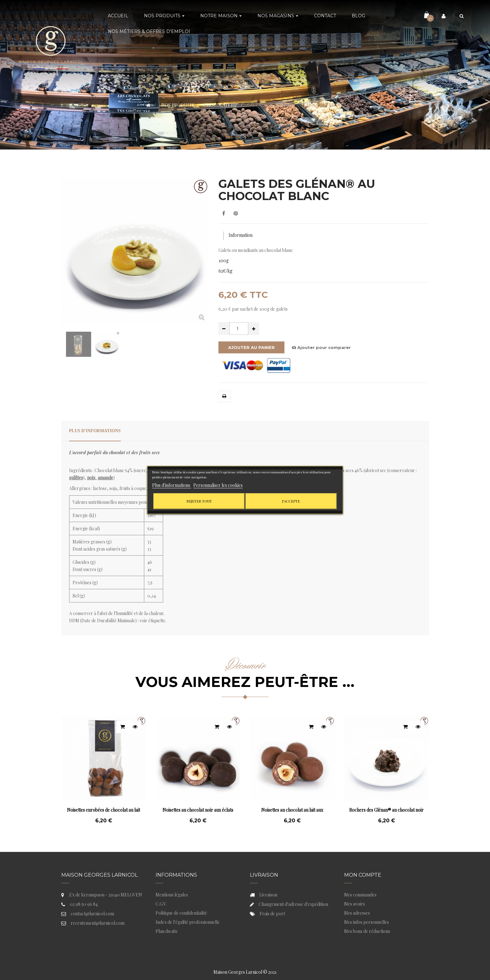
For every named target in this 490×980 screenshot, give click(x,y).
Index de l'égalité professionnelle (188, 922)
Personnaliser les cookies (218, 485)
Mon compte (363, 875)
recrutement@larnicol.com (98, 923)
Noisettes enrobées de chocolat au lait (104, 810)
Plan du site (167, 931)
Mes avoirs (355, 904)
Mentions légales (172, 895)
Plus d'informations (95, 431)
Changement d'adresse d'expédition (293, 904)
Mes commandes (360, 895)
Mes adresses (357, 913)
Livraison (268, 895)
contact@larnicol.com (92, 914)
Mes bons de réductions (367, 931)
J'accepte (291, 501)
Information (240, 235)
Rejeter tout (199, 501)
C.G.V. (161, 904)
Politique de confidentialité (181, 913)
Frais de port (272, 914)
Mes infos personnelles (366, 922)
